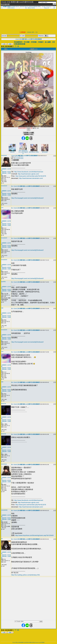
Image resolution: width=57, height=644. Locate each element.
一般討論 (29, 8)
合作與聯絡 (42, 642)
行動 (54, 7)
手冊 (16, 642)
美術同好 (33, 8)
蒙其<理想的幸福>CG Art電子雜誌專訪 (23, 152)
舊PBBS (27, 642)
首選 (17, 7)
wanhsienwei (4, 155)
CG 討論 (44, 7)
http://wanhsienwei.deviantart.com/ (31, 178)
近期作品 (13, 8)
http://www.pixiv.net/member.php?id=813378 (31, 176)
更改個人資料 (31, 32)
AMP (54, 8)
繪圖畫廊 (4, 169)
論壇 (21, 7)
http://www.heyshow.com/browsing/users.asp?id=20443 (34, 535)
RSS (14, 642)
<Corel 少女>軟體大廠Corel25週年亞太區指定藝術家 (28, 39)
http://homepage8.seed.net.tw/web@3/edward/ (27, 198)
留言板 (9, 172)
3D (48, 8)
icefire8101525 (4, 510)
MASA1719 (4, 404)
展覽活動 (35, 7)
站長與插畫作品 (21, 642)
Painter (46, 8)
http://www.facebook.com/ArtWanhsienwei (29, 172)
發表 (23, 7)
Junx (2, 208)
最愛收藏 (4, 173)
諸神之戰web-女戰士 (34, 152)
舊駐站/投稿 (32, 642)
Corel (17, 157)
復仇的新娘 (45, 152)
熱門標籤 (13, 7)
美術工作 (26, 7)
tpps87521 (3, 282)
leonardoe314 (4, 186)
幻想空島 (12, 152)
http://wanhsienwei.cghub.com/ (28, 174)
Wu (2, 539)
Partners (37, 642)
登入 (37, 32)
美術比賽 (31, 7)
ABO (2, 308)
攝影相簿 (4, 172)
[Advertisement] (28, 21)
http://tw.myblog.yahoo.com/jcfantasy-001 (26, 575)
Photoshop (48, 7)
